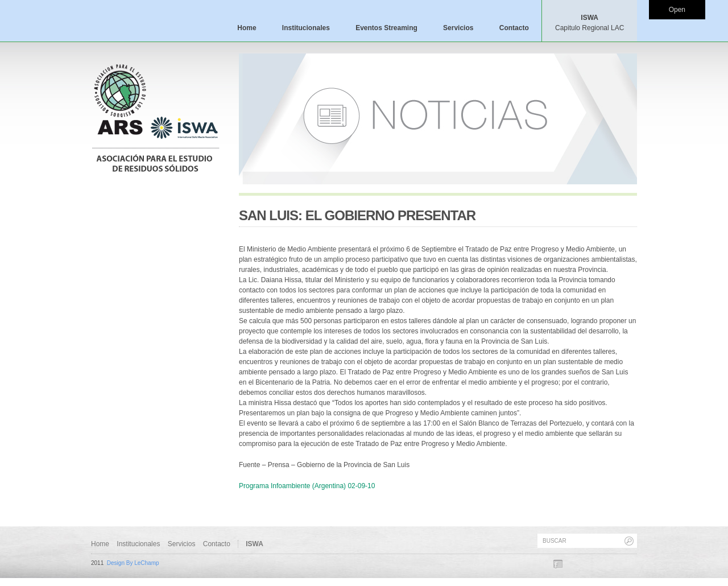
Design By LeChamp (133, 563)
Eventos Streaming (386, 28)
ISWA (590, 23)
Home (247, 28)
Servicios (458, 28)
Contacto (514, 28)
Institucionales (306, 28)
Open (677, 10)
